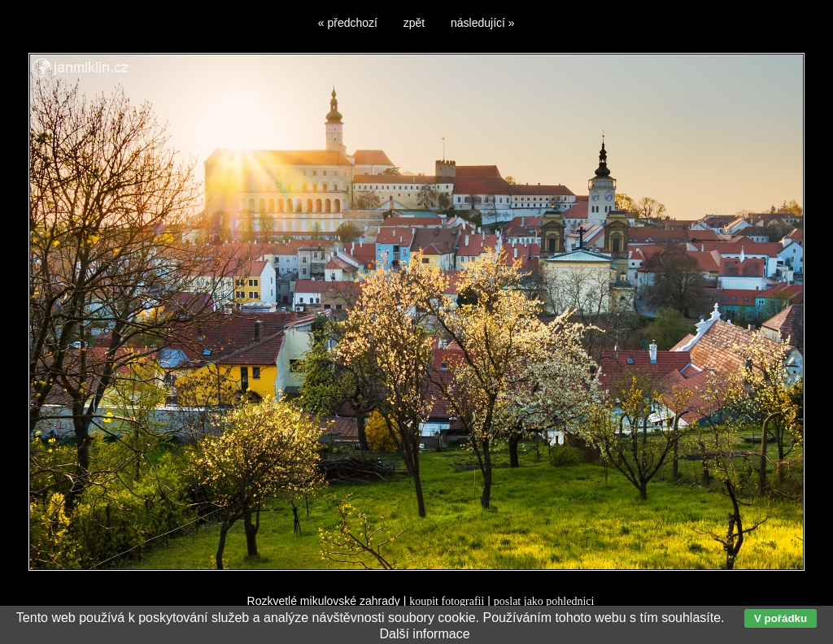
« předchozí (348, 23)
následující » (483, 23)
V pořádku (781, 618)
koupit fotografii (447, 601)
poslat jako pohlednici (544, 601)
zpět (414, 23)
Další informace (424, 634)
